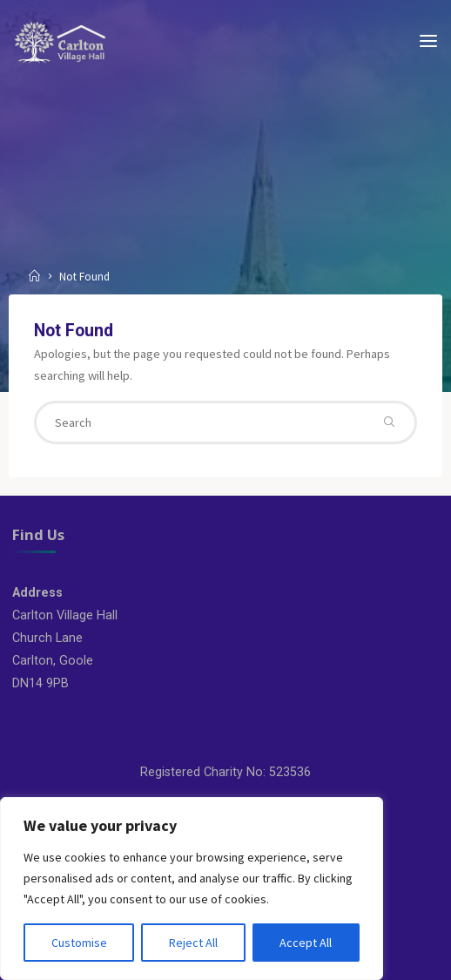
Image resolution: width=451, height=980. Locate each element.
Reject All (193, 943)
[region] (192, 889)
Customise (79, 943)
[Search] (389, 422)
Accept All (306, 943)
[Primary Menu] (428, 41)
